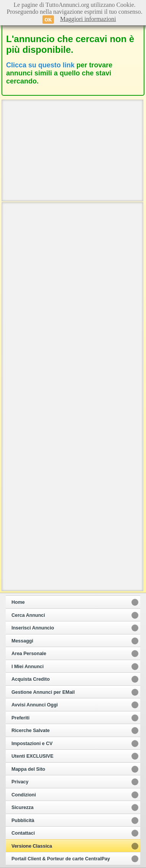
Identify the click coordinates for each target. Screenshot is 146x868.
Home (18, 602)
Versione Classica (32, 846)
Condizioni (24, 795)
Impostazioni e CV (32, 744)
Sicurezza (23, 808)
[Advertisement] (73, 150)
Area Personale (29, 654)
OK (48, 20)
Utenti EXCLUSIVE (32, 756)
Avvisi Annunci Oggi (35, 705)
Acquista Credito (31, 679)
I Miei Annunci (28, 667)
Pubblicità (23, 821)
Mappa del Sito (28, 769)
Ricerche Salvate (31, 731)
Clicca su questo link (40, 65)
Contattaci (23, 833)
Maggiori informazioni (88, 19)
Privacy (20, 782)
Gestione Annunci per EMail (43, 692)
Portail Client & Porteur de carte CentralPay (61, 859)
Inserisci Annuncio (33, 628)
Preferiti (20, 718)
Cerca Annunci (28, 615)
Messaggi (22, 641)
